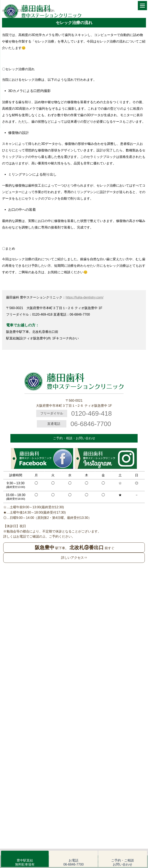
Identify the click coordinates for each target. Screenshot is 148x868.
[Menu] (142, 6)
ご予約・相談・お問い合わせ (74, 438)
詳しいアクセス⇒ (74, 558)
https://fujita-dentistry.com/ (84, 297)
